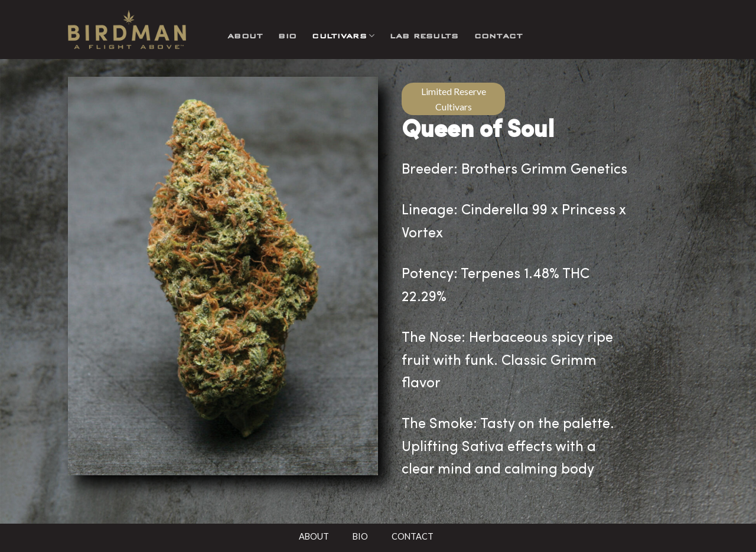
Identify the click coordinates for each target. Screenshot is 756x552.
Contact (499, 36)
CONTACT (413, 536)
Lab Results (424, 36)
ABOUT (314, 536)
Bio (287, 36)
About (245, 36)
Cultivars (343, 36)
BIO (360, 536)
